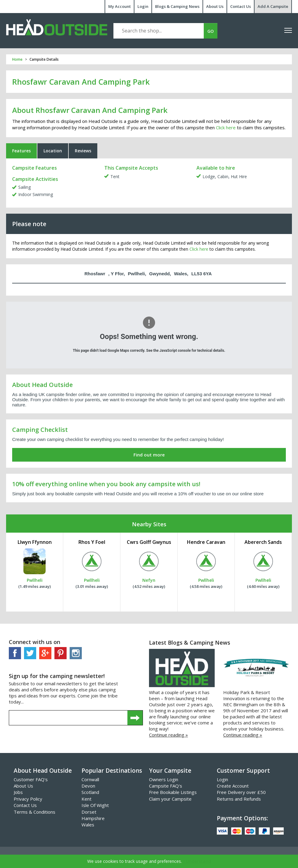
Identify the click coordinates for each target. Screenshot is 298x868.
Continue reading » (168, 735)
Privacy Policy (28, 799)
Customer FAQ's (31, 779)
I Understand (197, 861)
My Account (120, 6)
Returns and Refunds (239, 799)
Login (143, 6)
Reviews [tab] (83, 151)
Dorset (89, 812)
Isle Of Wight (95, 805)
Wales (88, 825)
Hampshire (93, 818)
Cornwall (90, 779)
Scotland (90, 792)
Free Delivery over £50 (241, 792)
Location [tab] (53, 151)
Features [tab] (21, 151)
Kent (87, 799)
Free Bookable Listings (173, 792)
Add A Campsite (273, 6)
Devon (88, 786)
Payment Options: (242, 818)
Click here (226, 127)
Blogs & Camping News (177, 6)
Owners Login (164, 779)
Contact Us (241, 6)
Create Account (233, 786)
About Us (215, 6)
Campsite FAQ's (166, 786)
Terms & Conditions (35, 812)
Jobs (18, 792)
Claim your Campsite (170, 799)
